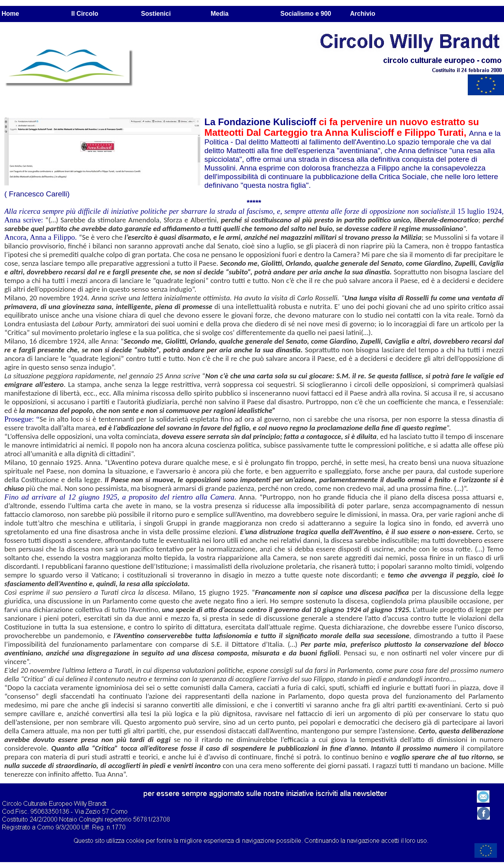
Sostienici (156, 14)
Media (220, 14)
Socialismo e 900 (306, 14)
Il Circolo (85, 14)
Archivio (363, 14)
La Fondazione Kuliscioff (262, 122)
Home (10, 14)
